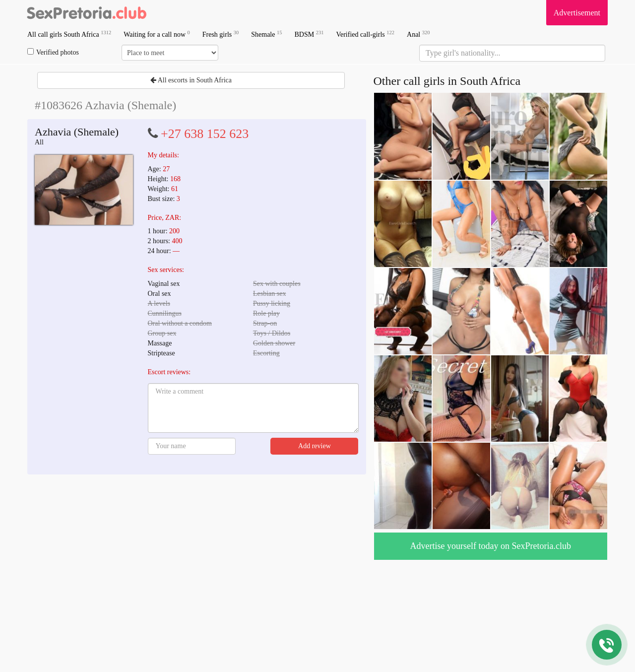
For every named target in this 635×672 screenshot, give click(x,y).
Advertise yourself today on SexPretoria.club (491, 546)
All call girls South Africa (69, 34)
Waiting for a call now (157, 34)
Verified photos (53, 52)
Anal (418, 34)
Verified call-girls (365, 34)
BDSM (309, 34)
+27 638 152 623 (205, 134)
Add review (315, 446)
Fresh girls (221, 34)
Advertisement (577, 13)
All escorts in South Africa (191, 80)
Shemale (266, 34)
